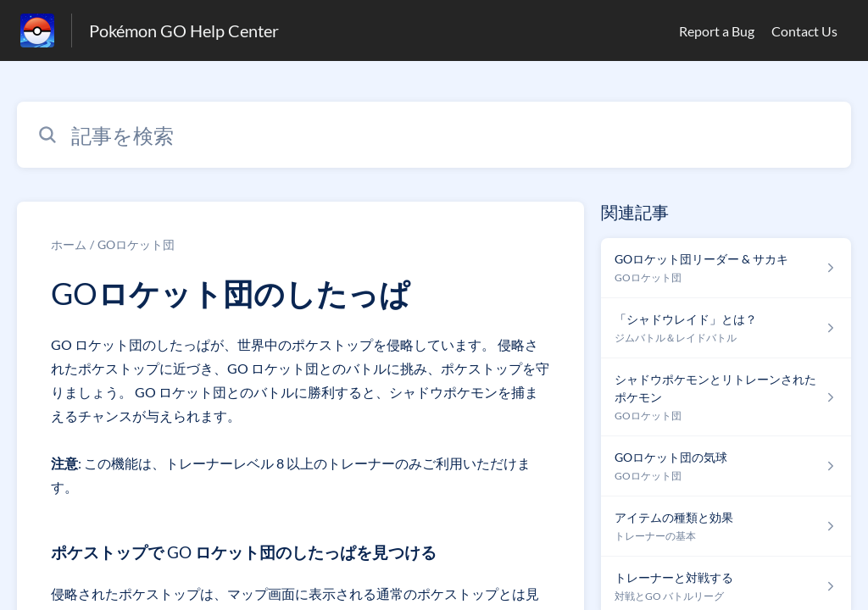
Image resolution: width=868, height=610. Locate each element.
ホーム (69, 244)
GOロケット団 (136, 244)
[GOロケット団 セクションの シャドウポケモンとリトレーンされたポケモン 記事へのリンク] (726, 397)
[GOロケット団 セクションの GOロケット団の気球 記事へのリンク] (726, 466)
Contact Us (804, 31)
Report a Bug (717, 31)
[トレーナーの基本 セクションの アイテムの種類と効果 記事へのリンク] (726, 527)
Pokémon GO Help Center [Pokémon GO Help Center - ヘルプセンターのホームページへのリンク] (184, 30)
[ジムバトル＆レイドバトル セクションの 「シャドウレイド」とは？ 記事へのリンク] (726, 328)
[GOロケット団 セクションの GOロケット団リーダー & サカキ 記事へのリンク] (726, 268)
